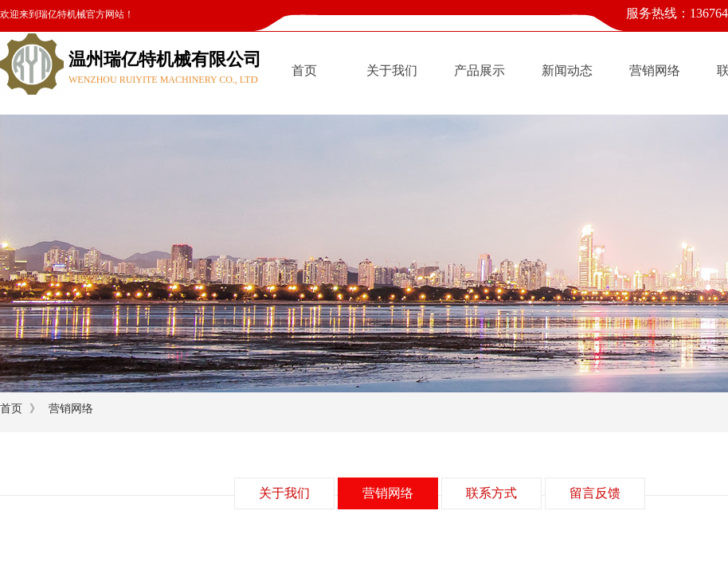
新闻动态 (567, 70)
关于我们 (392, 70)
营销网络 (655, 70)
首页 (304, 70)
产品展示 (479, 70)
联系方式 (491, 493)
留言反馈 (595, 493)
